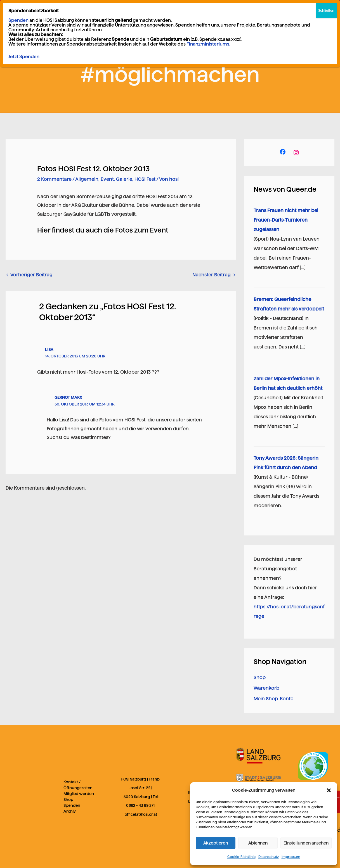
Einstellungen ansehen (306, 843)
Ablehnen (258, 843)
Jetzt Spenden (24, 35)
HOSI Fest (145, 179)
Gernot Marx (68, 397)
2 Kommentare (54, 179)
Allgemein (87, 179)
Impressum (291, 857)
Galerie (124, 179)
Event (107, 179)
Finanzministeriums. (208, 23)
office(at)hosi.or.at (141, 814)
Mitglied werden (79, 794)
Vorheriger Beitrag (29, 275)
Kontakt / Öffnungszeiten (78, 785)
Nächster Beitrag (214, 275)
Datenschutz (269, 857)
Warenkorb (266, 688)
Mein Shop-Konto (274, 699)
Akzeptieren (216, 843)
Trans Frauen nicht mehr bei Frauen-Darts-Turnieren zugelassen (286, 220)
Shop (260, 677)
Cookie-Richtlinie (241, 857)
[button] (329, 790)
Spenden (72, 805)
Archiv (70, 811)
